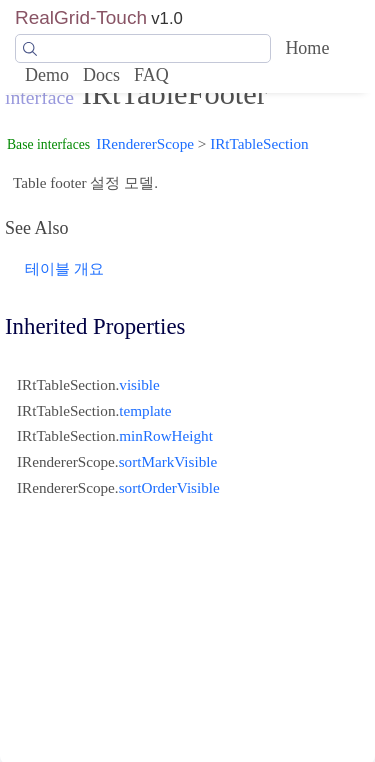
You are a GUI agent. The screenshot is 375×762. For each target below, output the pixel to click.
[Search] (143, 49)
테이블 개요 (64, 268)
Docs (101, 75)
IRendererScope (145, 143)
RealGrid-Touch (81, 17)
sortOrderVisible (169, 487)
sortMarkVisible (168, 461)
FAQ (151, 75)
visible (139, 384)
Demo (47, 75)
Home (307, 48)
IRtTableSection (259, 143)
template (145, 410)
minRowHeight (166, 435)
